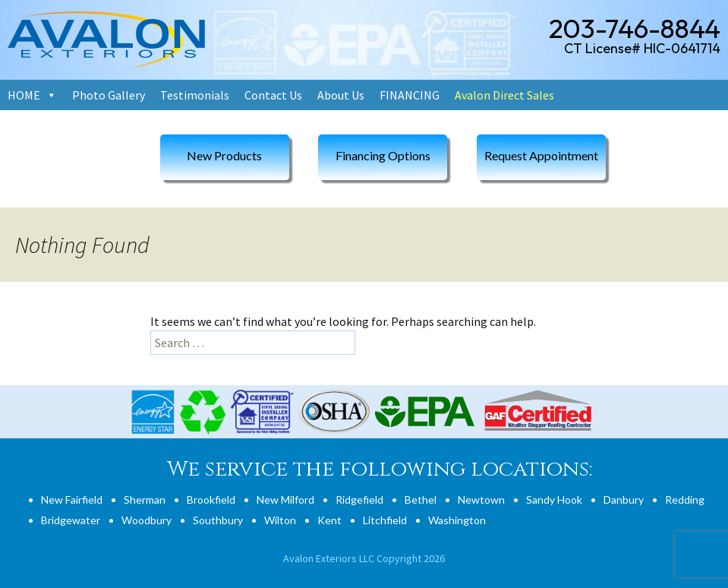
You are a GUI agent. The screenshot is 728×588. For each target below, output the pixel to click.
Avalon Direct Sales (504, 95)
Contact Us (273, 95)
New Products (224, 155)
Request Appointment (541, 155)
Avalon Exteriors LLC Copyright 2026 (364, 558)
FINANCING (410, 95)
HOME (24, 95)
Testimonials (195, 95)
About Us (341, 95)
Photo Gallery (109, 95)
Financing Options (383, 155)
